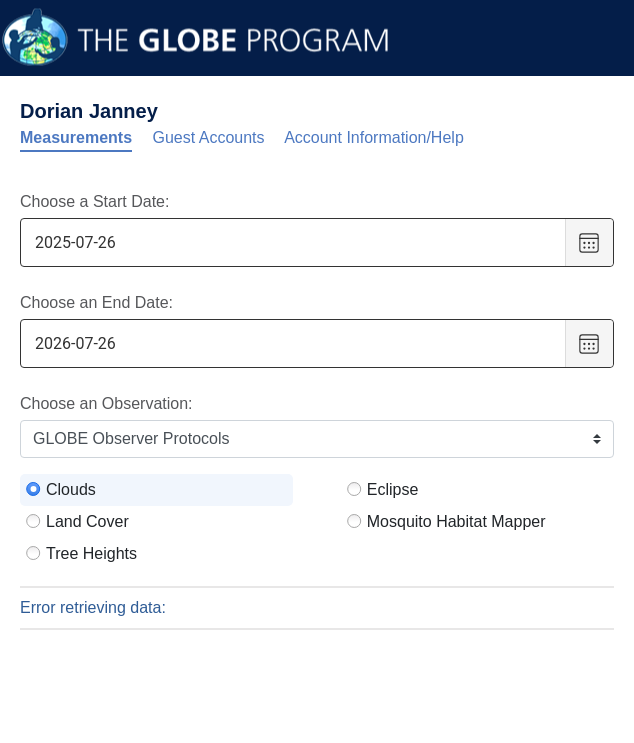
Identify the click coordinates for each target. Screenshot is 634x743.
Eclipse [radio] (393, 489)
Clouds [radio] (71, 489)
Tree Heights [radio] (91, 553)
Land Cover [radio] (87, 521)
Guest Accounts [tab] (209, 137)
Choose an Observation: (106, 403)
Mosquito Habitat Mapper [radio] (456, 521)
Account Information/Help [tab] (374, 137)
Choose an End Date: (96, 302)
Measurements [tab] (76, 137)
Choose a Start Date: (94, 201)
